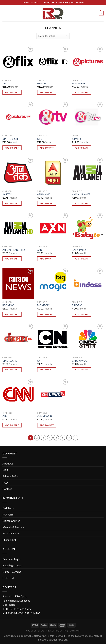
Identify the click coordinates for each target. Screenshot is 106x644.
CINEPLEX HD (10, 361)
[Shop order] (53, 36)
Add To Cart (12, 92)
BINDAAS (77, 305)
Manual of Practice (13, 527)
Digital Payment (12, 572)
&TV (40, 139)
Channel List (9, 540)
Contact (7, 489)
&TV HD (76, 139)
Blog (5, 470)
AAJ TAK (7, 194)
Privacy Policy (11, 476)
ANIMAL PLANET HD (14, 250)
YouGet (98, 636)
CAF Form (8, 508)
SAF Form (8, 514)
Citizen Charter (11, 521)
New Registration (12, 565)
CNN (5, 416)
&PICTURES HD (11, 139)
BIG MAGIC (43, 305)
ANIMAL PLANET (81, 194)
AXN (40, 250)
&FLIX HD (42, 84)
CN (39, 361)
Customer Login (11, 559)
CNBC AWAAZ (80, 361)
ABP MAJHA (44, 194)
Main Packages (11, 533)
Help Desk (8, 578)
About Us (8, 463)
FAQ (5, 483)
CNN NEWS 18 (45, 416)
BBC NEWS (8, 305)
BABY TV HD (79, 250)
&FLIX (6, 84)
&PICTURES (79, 84)
